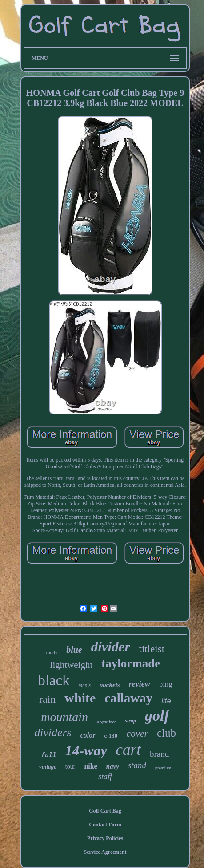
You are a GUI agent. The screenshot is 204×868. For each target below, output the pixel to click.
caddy (52, 652)
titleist (152, 649)
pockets (110, 685)
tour (70, 767)
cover (137, 733)
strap (130, 721)
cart (128, 750)
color (88, 735)
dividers (53, 732)
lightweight (72, 665)
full (49, 755)
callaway (128, 698)
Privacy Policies (105, 838)
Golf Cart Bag (105, 811)
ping (166, 684)
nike (90, 766)
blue (74, 650)
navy (113, 766)
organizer (106, 722)
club (166, 733)
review (140, 684)
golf (157, 716)
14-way (86, 750)
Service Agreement (105, 852)
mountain (64, 717)
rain (47, 699)
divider (111, 647)
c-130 (111, 736)
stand (137, 765)
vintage (48, 767)
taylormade (131, 663)
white (80, 698)
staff (105, 777)
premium (163, 768)
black (54, 680)
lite (166, 701)
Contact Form (105, 825)
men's (85, 685)
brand (159, 754)
